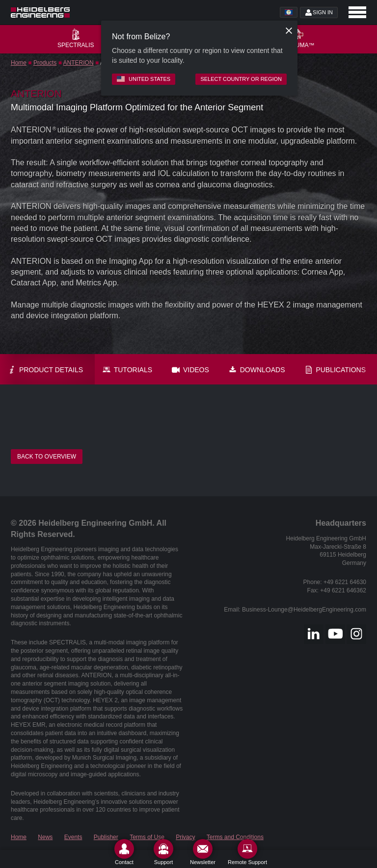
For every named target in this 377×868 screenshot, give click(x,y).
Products (45, 63)
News (45, 837)
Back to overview (47, 457)
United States (144, 79)
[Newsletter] (203, 852)
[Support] (163, 852)
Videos (190, 370)
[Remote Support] (247, 852)
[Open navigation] (357, 12)
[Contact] (124, 852)
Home (19, 63)
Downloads (257, 370)
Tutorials (127, 370)
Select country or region (241, 79)
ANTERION (79, 63)
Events (73, 837)
